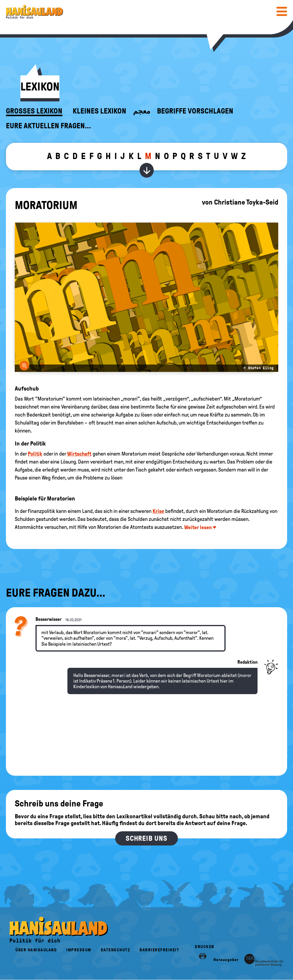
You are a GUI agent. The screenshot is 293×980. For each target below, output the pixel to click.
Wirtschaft (79, 454)
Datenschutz (116, 950)
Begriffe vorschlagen (195, 111)
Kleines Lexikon (99, 111)
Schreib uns (146, 838)
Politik (35, 454)
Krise (158, 511)
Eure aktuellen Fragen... (48, 126)
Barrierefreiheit (159, 950)
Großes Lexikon (34, 111)
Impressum (79, 950)
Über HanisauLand (36, 950)
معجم (142, 111)
